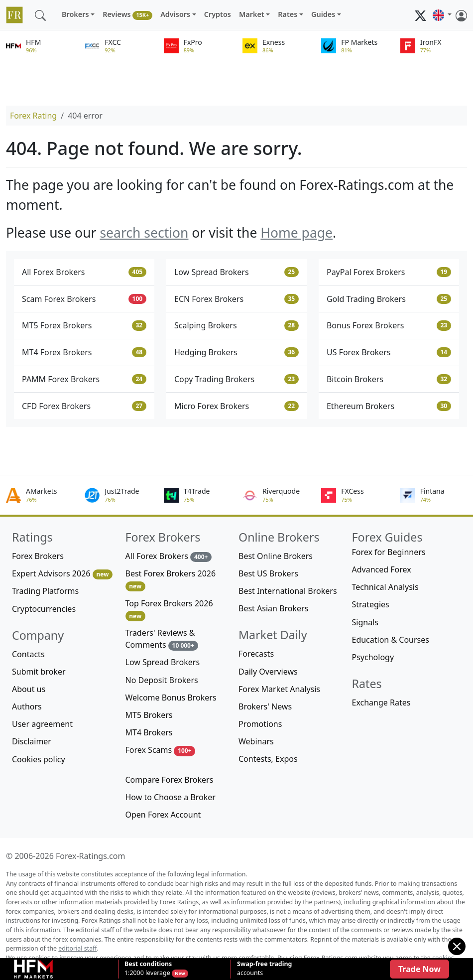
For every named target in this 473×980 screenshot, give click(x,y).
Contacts (28, 654)
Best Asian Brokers (273, 608)
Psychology (373, 657)
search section (144, 233)
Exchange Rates (381, 702)
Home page (296, 233)
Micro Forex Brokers (236, 406)
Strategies (371, 604)
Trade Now (419, 969)
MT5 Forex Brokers (84, 325)
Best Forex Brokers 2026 (171, 580)
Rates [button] (288, 14)
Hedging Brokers (236, 352)
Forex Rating (33, 116)
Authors (27, 706)
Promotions (260, 724)
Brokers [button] (75, 14)
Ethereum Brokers (389, 406)
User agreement (42, 724)
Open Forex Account (163, 815)
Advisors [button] (175, 14)
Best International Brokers (288, 591)
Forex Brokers (38, 556)
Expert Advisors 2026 (62, 574)
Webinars (256, 741)
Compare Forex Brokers (170, 780)
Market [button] (252, 14)
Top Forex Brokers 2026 (169, 610)
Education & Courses (391, 640)
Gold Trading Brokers (389, 299)
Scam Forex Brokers (84, 299)
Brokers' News (265, 706)
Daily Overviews (268, 672)
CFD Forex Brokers (84, 406)
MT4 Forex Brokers (84, 352)
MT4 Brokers (149, 732)
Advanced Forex (382, 569)
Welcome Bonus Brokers (171, 698)
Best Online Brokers (276, 556)
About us (29, 689)
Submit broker (39, 672)
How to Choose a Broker (171, 797)
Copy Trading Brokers (236, 379)
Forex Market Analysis (279, 689)
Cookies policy (39, 759)
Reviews (127, 15)
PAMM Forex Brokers (84, 379)
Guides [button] (323, 14)
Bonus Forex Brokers (389, 325)
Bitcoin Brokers (389, 379)
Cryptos (218, 14)
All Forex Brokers (84, 272)
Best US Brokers (268, 573)
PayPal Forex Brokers (389, 272)
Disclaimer (32, 741)
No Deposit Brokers (162, 680)
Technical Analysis (385, 587)
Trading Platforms (45, 591)
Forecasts (256, 654)
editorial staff (77, 948)
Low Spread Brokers (236, 272)
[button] (442, 15)
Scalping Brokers (236, 325)
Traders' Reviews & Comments (162, 639)
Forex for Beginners (389, 552)
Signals (365, 622)
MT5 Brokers (149, 715)
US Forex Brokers (389, 352)
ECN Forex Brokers (236, 299)
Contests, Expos (268, 759)
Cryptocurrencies (44, 609)
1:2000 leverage (148, 969)
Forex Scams (161, 750)
